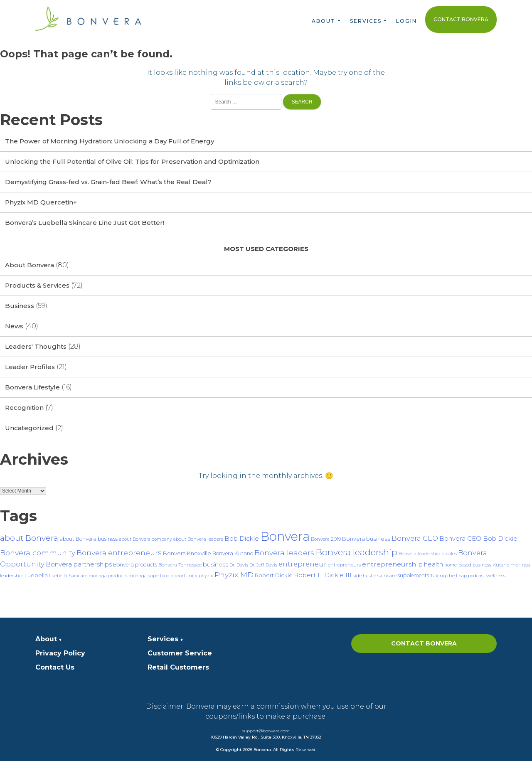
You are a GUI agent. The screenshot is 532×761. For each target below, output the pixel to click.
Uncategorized (29, 428)
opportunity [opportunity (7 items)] (184, 576)
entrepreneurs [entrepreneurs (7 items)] (344, 565)
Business (20, 306)
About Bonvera (30, 265)
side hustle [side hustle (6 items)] (365, 576)
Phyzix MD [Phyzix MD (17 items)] (234, 575)
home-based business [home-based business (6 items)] (468, 565)
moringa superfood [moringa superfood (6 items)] (149, 576)
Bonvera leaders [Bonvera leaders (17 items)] (284, 553)
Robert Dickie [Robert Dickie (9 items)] (274, 575)
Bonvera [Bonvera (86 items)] (285, 536)
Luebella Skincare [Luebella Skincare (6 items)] (68, 576)
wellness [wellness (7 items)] (496, 576)
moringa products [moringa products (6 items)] (108, 576)
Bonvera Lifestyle (32, 387)
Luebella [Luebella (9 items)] (36, 575)
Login (406, 21)
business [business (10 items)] (216, 564)
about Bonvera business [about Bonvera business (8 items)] (89, 539)
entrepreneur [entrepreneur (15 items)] (303, 564)
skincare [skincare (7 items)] (387, 576)
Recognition (24, 408)
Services (366, 21)
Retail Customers (178, 667)
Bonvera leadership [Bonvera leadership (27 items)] (356, 552)
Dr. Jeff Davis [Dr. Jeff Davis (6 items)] (263, 565)
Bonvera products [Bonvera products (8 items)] (135, 565)
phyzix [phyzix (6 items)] (206, 576)
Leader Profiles (30, 367)
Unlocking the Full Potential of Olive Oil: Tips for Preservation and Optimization (132, 161)
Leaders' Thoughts (36, 346)
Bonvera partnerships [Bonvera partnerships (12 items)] (79, 564)
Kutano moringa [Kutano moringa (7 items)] (511, 565)
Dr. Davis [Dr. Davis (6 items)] (239, 565)
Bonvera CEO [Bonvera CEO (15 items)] (415, 538)
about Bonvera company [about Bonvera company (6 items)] (145, 539)
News (14, 326)
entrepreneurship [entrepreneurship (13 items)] (392, 564)
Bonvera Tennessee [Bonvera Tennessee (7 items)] (180, 565)
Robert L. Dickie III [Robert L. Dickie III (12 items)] (323, 575)
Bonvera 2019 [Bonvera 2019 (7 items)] (326, 539)
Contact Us (55, 667)
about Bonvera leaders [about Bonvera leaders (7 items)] (198, 539)
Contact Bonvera (461, 19)
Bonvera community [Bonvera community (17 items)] (38, 553)
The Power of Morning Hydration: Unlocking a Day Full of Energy (110, 141)
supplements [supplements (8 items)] (413, 575)
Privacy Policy (60, 653)
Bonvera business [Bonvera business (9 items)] (366, 539)
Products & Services (37, 285)
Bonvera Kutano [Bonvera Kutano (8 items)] (233, 553)
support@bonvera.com (266, 731)
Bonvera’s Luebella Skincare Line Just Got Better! (85, 223)
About (324, 21)
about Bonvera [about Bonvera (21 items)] (29, 538)
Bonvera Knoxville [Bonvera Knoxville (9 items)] (187, 553)
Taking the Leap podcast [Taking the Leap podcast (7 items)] (458, 576)
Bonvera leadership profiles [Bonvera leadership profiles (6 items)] (428, 554)
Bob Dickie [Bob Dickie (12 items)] (242, 538)
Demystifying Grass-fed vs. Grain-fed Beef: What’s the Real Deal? (108, 182)
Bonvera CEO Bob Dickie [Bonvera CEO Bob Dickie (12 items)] (478, 538)
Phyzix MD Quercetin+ (41, 202)
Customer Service (180, 653)
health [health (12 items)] (433, 564)
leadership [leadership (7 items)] (12, 576)
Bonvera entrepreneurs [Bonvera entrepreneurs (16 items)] (119, 553)
